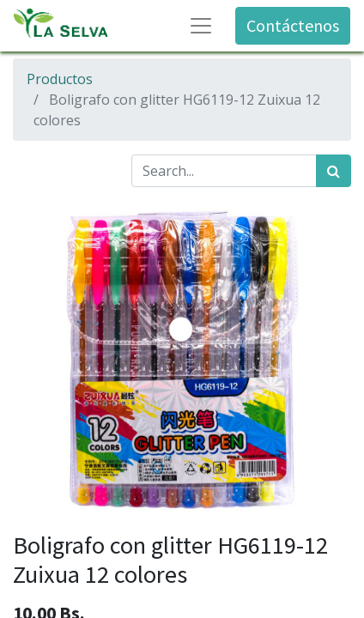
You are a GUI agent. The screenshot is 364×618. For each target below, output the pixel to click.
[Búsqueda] (334, 171)
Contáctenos (293, 25)
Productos (60, 79)
